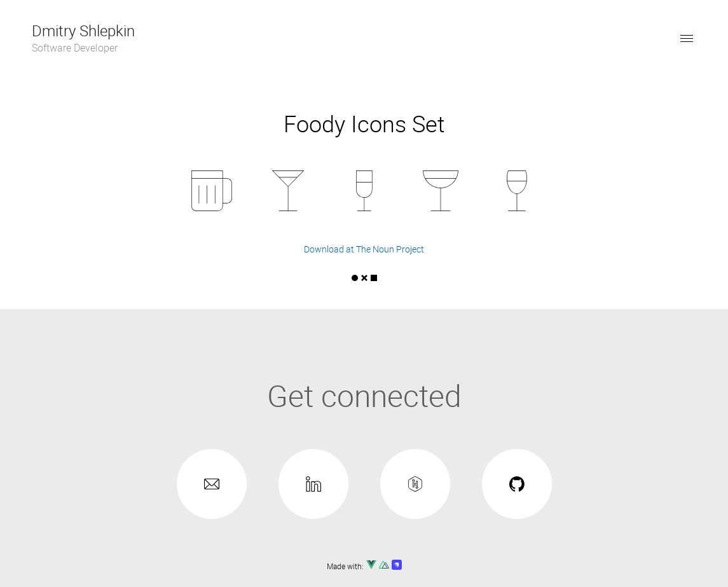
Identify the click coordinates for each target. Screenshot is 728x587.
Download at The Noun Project (364, 249)
